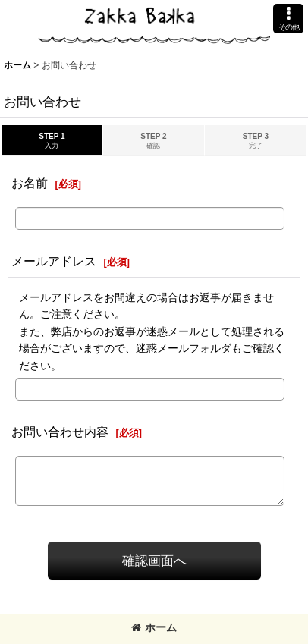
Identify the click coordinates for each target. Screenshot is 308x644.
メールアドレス (54, 261)
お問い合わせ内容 (60, 432)
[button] (288, 19)
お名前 (30, 183)
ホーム (154, 627)
